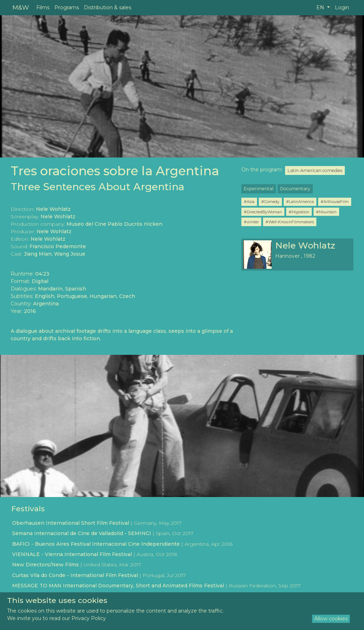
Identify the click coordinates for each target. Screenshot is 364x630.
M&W (21, 7)
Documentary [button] (295, 189)
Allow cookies (331, 619)
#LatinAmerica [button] (300, 202)
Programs (67, 7)
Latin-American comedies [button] (315, 170)
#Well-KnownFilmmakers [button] (290, 222)
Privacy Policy (89, 618)
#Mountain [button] (326, 212)
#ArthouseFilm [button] (335, 202)
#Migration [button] (299, 212)
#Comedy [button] (270, 202)
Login (342, 7)
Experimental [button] (259, 189)
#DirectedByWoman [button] (263, 212)
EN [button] (321, 7)
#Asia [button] (249, 202)
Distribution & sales (108, 7)
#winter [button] (251, 222)
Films (43, 7)
